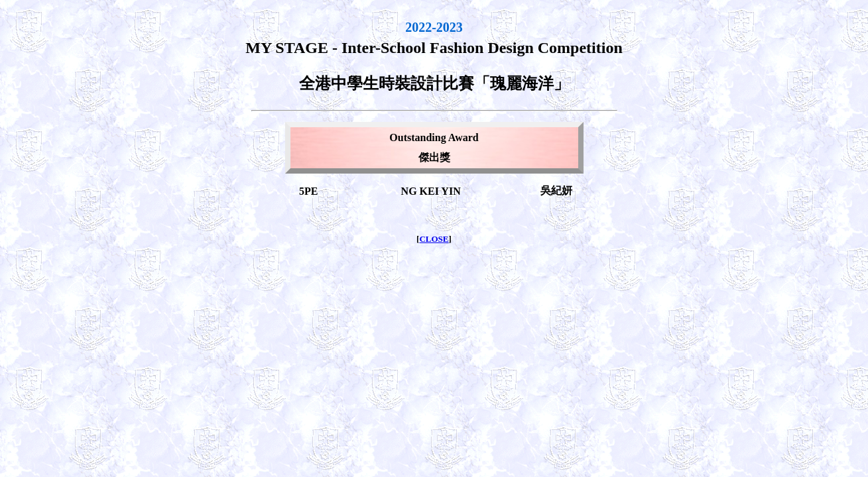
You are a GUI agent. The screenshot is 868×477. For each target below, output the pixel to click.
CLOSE (434, 239)
